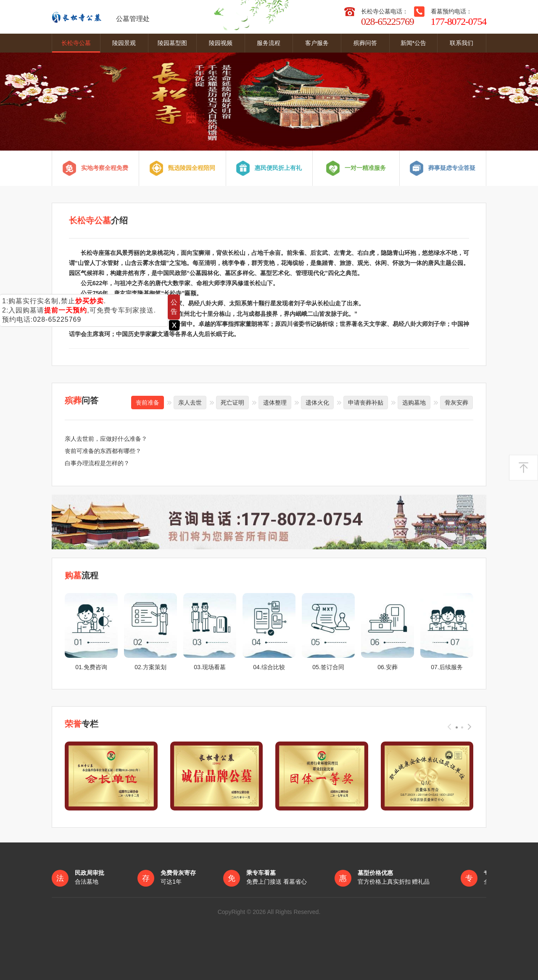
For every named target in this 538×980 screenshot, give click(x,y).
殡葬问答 (365, 43)
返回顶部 (523, 468)
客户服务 (317, 43)
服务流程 (269, 43)
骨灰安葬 (456, 402)
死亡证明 (232, 402)
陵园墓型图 (172, 43)
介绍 (98, 220)
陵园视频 (221, 43)
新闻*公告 (413, 43)
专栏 (82, 723)
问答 (82, 400)
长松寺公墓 (76, 43)
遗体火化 (317, 402)
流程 (82, 575)
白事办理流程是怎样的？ (97, 463)
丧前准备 (148, 402)
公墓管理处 (101, 17)
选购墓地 (414, 402)
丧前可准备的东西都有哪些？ (103, 450)
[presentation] (449, 726)
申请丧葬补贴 (366, 402)
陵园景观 (124, 43)
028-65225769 (57, 319)
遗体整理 (275, 402)
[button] (457, 726)
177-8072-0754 (459, 21)
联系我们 (462, 43)
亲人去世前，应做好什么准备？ (106, 438)
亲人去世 (190, 402)
